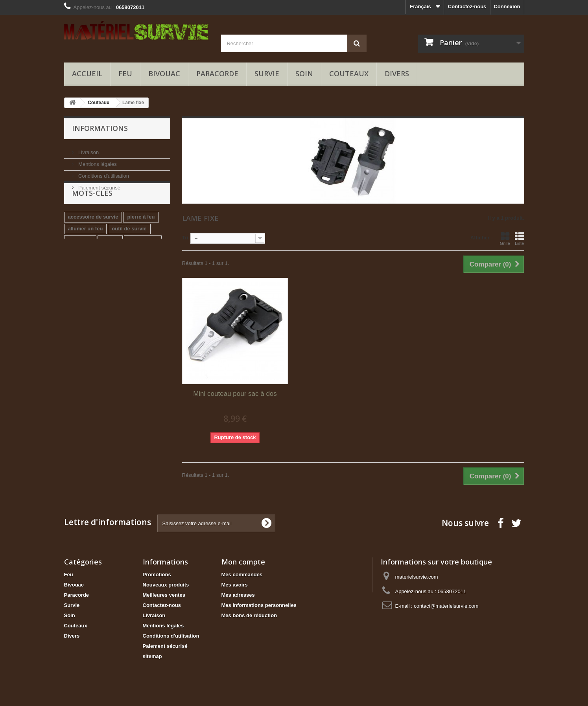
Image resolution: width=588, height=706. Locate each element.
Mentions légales (97, 161)
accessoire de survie (93, 238)
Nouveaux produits (166, 585)
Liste (520, 239)
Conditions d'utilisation (103, 173)
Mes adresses (238, 595)
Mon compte (243, 562)
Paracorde (217, 74)
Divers (397, 74)
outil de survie (129, 250)
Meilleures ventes (164, 595)
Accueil (87, 74)
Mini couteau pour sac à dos (235, 394)
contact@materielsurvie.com (446, 606)
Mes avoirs (235, 585)
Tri (185, 238)
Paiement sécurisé (99, 185)
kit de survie (143, 262)
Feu (125, 74)
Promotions (157, 575)
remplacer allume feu (136, 273)
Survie (267, 74)
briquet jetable (86, 285)
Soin (304, 74)
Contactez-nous (467, 6)
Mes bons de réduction (249, 615)
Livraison (88, 149)
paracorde (80, 262)
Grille (505, 239)
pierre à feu (141, 238)
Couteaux (349, 74)
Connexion (507, 6)
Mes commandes (242, 575)
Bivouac (164, 74)
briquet (110, 262)
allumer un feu (86, 250)
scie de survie (85, 273)
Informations (100, 128)
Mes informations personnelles (259, 605)
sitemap (152, 656)
